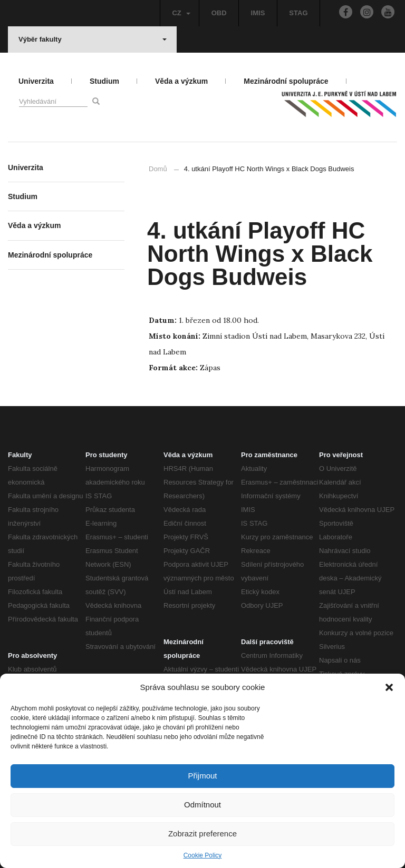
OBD (219, 13)
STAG (298, 13)
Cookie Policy (203, 855)
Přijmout (202, 776)
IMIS (258, 13)
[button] (389, 687)
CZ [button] (181, 13)
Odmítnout (202, 805)
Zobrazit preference (202, 834)
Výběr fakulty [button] (93, 39)
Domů (158, 169)
